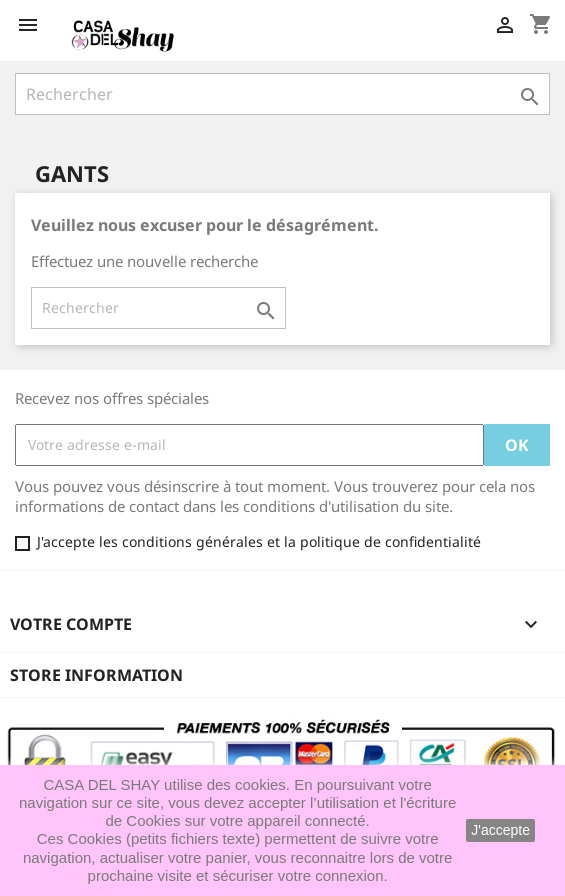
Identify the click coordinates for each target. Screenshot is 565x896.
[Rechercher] (282, 94)
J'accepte (500, 830)
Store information (96, 675)
